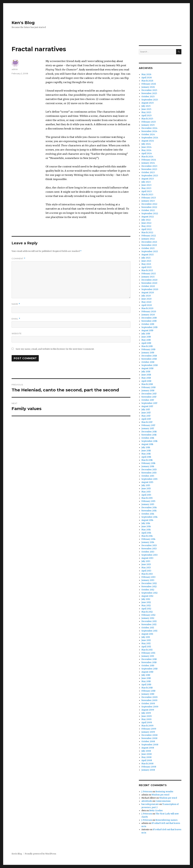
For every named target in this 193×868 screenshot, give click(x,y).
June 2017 (146, 413)
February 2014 (148, 539)
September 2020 (150, 289)
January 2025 (148, 125)
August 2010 (147, 672)
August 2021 (147, 255)
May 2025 (146, 112)
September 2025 (150, 100)
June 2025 (146, 109)
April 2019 (146, 343)
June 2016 (146, 451)
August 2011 (147, 634)
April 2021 (146, 267)
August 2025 (148, 103)
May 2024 (146, 150)
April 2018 (146, 381)
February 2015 (148, 501)
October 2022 (148, 210)
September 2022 (150, 214)
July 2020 (146, 296)
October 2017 (148, 400)
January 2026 (148, 87)
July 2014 (146, 523)
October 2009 (148, 704)
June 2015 (146, 489)
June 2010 (146, 678)
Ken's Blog (23, 23)
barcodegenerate (150, 804)
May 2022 (146, 226)
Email (16, 319)
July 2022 (146, 220)
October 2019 (148, 324)
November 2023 (149, 169)
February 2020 (149, 312)
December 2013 (149, 545)
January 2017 (148, 429)
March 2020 (147, 308)
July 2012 (146, 599)
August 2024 (148, 141)
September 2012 (149, 593)
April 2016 (146, 457)
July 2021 (146, 258)
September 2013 (149, 555)
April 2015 (146, 495)
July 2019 (146, 334)
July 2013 (146, 561)
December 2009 (149, 697)
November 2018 (149, 359)
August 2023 (148, 179)
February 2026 (149, 84)
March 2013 (147, 574)
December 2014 (149, 508)
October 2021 (148, 248)
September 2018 (149, 365)
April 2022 (147, 229)
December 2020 (149, 280)
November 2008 (149, 738)
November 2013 (149, 549)
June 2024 (146, 147)
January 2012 (148, 618)
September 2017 (149, 403)
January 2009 (148, 732)
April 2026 (147, 78)
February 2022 (149, 236)
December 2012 (149, 583)
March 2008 (147, 764)
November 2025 (149, 93)
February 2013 (148, 577)
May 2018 (146, 378)
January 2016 (148, 466)
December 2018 (149, 356)
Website (17, 333)
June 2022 (146, 223)
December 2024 (149, 128)
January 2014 (148, 542)
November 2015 (149, 473)
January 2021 (148, 277)
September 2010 (149, 669)
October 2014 (148, 514)
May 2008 (146, 757)
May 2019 (146, 340)
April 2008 (147, 760)
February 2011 (148, 653)
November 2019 (149, 321)
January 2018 (148, 391)
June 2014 (146, 527)
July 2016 (146, 447)
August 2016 (147, 444)
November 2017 (149, 397)
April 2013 (146, 571)
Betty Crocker (156, 811)
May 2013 (146, 568)
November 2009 (149, 700)
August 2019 (147, 331)
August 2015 (147, 482)
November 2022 (149, 207)
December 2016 (149, 432)
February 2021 (149, 274)
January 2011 (148, 656)
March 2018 (147, 384)
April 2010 (146, 685)
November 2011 (149, 625)
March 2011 (147, 650)
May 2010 (146, 681)
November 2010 (149, 662)
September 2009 (150, 707)
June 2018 (146, 375)
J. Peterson (147, 792)
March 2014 (147, 536)
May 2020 (146, 302)
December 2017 (149, 394)
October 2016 (148, 438)
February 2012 (148, 615)
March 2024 (147, 157)
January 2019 (148, 353)
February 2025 (149, 122)
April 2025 (146, 116)
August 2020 (148, 293)
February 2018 (148, 387)
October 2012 (148, 590)
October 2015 (148, 476)
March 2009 (147, 726)
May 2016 (146, 454)
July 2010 (146, 675)
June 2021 (146, 261)
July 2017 (146, 410)
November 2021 (149, 245)
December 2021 (149, 242)
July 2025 (146, 106)
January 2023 (148, 201)
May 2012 (146, 606)
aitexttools (147, 801)
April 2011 (146, 647)
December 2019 (149, 318)
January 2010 (148, 694)
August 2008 (148, 748)
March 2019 (147, 346)
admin (15, 69)
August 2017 (147, 406)
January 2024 (148, 163)
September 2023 (150, 176)
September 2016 (149, 441)
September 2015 (149, 479)
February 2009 (149, 729)
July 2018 (146, 372)
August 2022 (148, 217)
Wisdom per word (160, 795)
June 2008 (146, 754)
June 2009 (146, 716)
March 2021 (147, 270)
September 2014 (149, 517)
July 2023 (146, 182)
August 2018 (147, 368)
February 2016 (148, 463)
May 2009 (146, 719)
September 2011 (149, 631)
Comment (18, 259)
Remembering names (166, 820)
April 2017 (146, 419)
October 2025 (148, 97)
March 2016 (147, 460)
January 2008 (148, 770)
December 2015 (149, 470)
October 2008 (148, 741)
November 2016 (149, 435)
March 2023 (147, 195)
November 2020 (149, 283)
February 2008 (149, 767)
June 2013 (146, 564)
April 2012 (146, 609)
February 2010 (148, 691)
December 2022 (149, 204)
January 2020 (148, 315)
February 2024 (149, 160)
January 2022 (148, 239)
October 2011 (148, 628)
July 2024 (146, 144)
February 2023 (149, 198)
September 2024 (150, 138)
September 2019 (149, 327)
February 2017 (148, 425)
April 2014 (146, 533)
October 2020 (148, 286)
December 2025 (149, 90)
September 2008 (150, 745)
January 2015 (148, 504)
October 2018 (148, 362)
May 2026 (146, 74)
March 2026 (147, 81)
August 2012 (147, 596)
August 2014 (147, 520)
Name (16, 304)
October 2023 (148, 172)
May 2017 (146, 416)
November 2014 (149, 511)
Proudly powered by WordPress (40, 854)
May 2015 (146, 492)
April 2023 (147, 191)
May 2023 (146, 188)
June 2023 (146, 185)
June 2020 (146, 299)
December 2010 (149, 659)
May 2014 (146, 530)
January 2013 (148, 580)
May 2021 (146, 264)
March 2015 (147, 498)
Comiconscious (163, 801)
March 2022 (147, 233)
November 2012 (149, 587)
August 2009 (148, 710)
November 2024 (149, 131)
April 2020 (147, 305)
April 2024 (147, 153)
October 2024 (148, 135)
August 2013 (147, 558)
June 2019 (146, 337)
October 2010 (148, 666)
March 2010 (147, 688)
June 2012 (146, 602)
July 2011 (146, 637)
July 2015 (146, 485)
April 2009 (147, 723)
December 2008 (149, 735)
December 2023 (149, 166)
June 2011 (146, 640)
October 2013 (148, 552)
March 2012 (147, 612)
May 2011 (146, 643)
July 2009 (146, 713)
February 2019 (148, 349)
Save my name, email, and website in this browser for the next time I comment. (55, 349)
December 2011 (149, 621)
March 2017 (147, 422)
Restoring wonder (164, 792)
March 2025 (147, 119)
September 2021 (150, 251)
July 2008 (146, 751)
